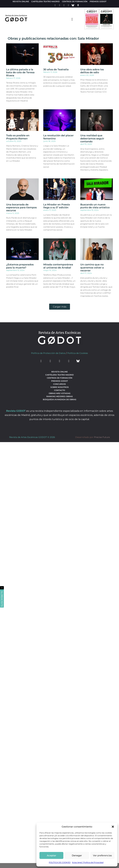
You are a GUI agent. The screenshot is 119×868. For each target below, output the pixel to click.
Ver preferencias (102, 855)
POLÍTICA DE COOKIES (60, 862)
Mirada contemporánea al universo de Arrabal (58, 266)
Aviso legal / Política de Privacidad (88, 862)
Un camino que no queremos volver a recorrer (92, 267)
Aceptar (51, 855)
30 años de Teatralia (56, 69)
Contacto (60, 390)
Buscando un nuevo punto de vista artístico (95, 206)
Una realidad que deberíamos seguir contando (92, 138)
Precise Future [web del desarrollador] (102, 437)
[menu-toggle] (72, 19)
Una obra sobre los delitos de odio (92, 71)
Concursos (59, 384)
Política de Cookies (78, 353)
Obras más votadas (60, 393)
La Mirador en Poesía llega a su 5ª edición (57, 206)
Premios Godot (98, 1)
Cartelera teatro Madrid (45, 1)
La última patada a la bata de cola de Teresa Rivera (20, 72)
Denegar (77, 855)
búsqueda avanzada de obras (60, 399)
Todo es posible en (18, 137)
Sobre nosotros (60, 387)
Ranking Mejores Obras (60, 396)
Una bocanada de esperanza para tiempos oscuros (21, 207)
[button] (113, 827)
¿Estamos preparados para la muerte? (20, 266)
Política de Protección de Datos (48, 353)
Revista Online (21, 1)
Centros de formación (75, 1)
